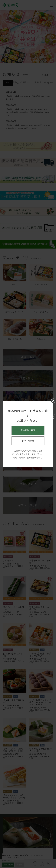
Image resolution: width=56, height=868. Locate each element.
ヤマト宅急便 (28, 441)
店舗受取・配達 (28, 430)
